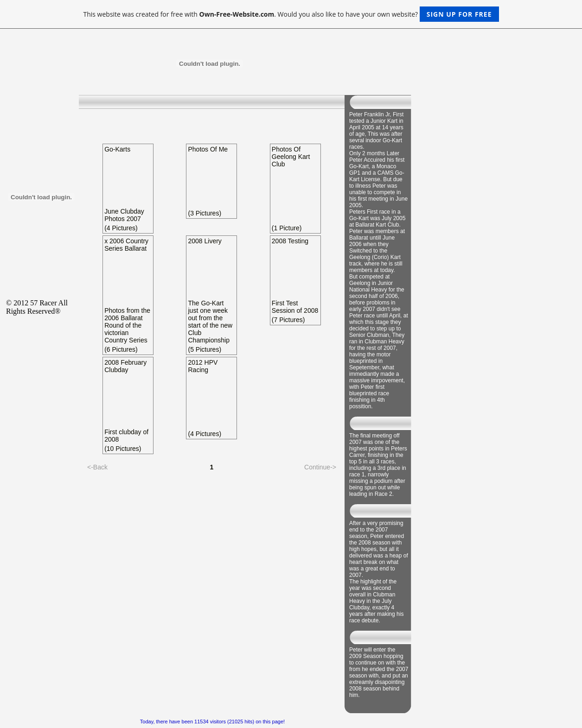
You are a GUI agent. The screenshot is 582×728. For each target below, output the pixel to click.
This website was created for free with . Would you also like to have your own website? (291, 14)
